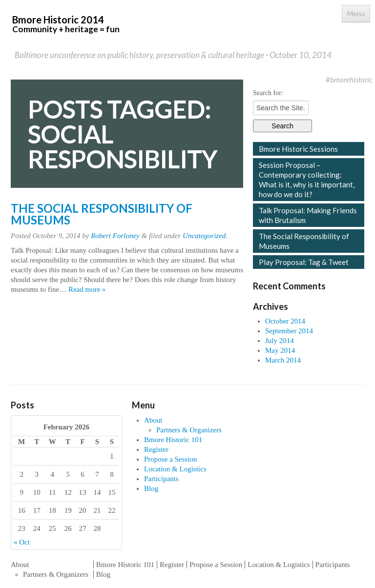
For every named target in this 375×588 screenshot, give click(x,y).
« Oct (22, 542)
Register (156, 449)
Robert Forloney (115, 236)
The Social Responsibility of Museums (102, 214)
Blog (151, 488)
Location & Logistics (175, 469)
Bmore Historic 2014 (66, 24)
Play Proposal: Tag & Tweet (304, 262)
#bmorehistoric (349, 80)
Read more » (87, 289)
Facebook (302, 80)
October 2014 (285, 321)
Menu (356, 13)
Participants (161, 479)
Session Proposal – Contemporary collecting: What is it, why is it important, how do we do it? (307, 180)
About (153, 420)
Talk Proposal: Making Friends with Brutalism (308, 215)
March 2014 (283, 360)
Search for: (268, 93)
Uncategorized (204, 236)
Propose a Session (170, 459)
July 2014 (280, 341)
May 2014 (280, 350)
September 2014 (289, 331)
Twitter (317, 80)
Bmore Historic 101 (173, 440)
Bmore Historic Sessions (298, 149)
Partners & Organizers (189, 430)
